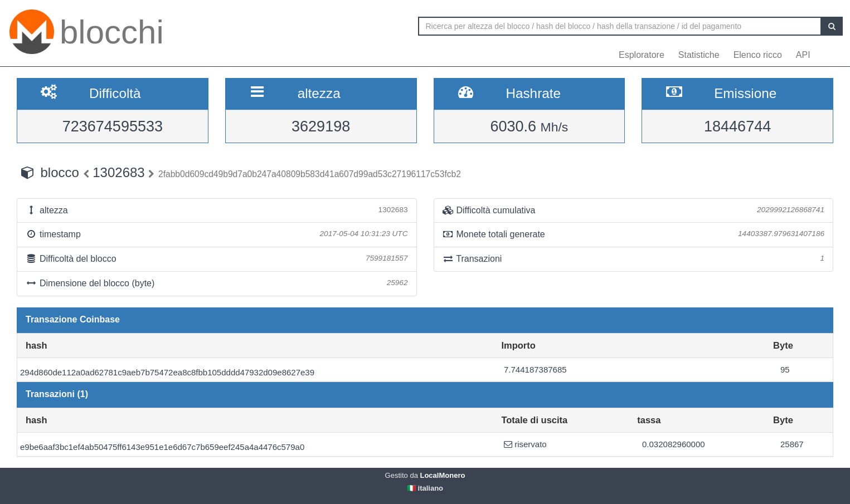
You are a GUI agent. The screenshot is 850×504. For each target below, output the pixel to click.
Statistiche (699, 55)
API (803, 55)
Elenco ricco (758, 55)
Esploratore (642, 55)
